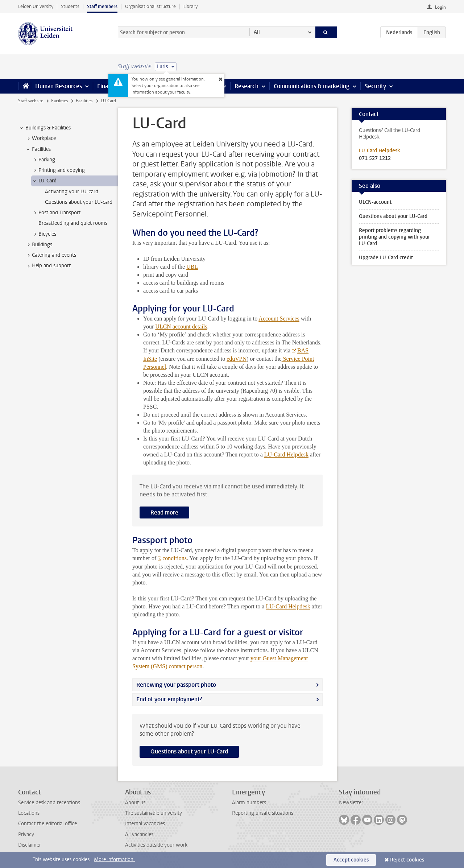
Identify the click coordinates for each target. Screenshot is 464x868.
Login (440, 7)
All (257, 32)
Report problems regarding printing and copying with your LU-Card (394, 237)
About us (135, 803)
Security (375, 86)
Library (190, 6)
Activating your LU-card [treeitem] (72, 192)
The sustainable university (154, 813)
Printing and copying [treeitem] (58, 170)
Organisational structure (150, 6)
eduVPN (237, 359)
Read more (164, 512)
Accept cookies (351, 860)
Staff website (31, 101)
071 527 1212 (375, 158)
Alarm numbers (249, 803)
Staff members (102, 6)
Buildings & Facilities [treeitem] (45, 128)
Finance (107, 86)
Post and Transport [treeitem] (56, 213)
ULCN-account (375, 202)
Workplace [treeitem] (40, 139)
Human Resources (59, 86)
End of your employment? (169, 699)
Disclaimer (30, 845)
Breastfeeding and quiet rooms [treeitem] (73, 223)
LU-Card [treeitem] (44, 181)
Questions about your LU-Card (189, 751)
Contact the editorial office (47, 824)
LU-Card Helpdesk (286, 454)
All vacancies (139, 834)
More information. (114, 859)
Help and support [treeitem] (48, 266)
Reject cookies (407, 860)
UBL (192, 267)
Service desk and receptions (49, 803)
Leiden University (36, 6)
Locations (29, 813)
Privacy (26, 834)
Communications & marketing (312, 86)
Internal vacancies (145, 824)
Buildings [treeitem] (39, 245)
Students (70, 6)
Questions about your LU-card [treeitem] (79, 202)
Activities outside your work (156, 845)
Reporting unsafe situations (263, 813)
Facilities (59, 101)
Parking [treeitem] (43, 160)
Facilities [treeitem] (38, 149)
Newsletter (351, 803)
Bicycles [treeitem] (44, 234)
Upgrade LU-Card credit (386, 258)
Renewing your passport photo (176, 685)
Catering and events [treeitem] (51, 255)
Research (246, 86)
